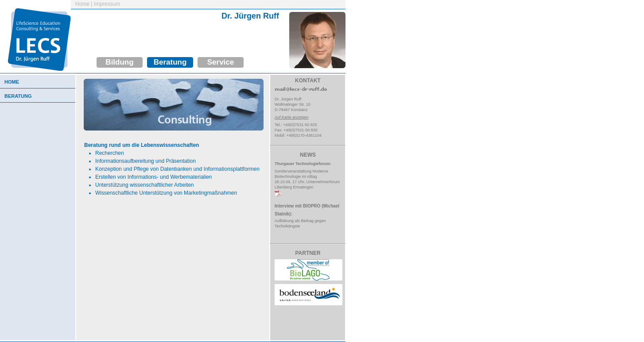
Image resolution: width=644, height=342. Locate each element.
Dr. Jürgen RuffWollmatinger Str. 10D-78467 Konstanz (293, 104)
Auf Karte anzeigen (292, 117)
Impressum (107, 4)
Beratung (170, 62)
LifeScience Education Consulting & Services (35, 35)
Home (82, 4)
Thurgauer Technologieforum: (303, 164)
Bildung (119, 62)
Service (221, 62)
